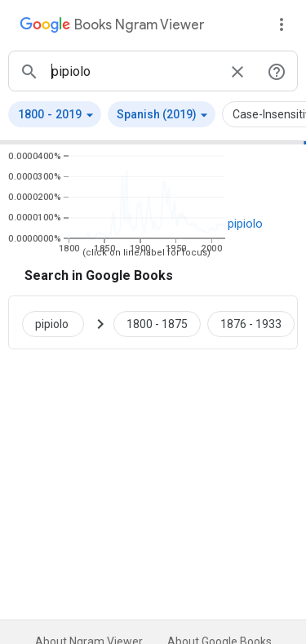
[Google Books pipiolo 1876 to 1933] (251, 322)
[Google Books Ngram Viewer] (112, 27)
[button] (55, 114)
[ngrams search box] (133, 71)
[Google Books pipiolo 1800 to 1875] (157, 322)
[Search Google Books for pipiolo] (60, 322)
